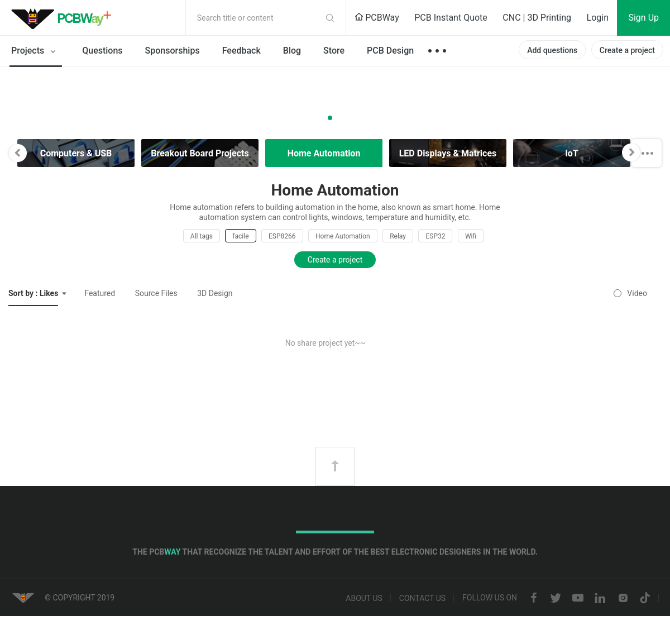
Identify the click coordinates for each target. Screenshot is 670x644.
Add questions (552, 50)
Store (334, 51)
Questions (102, 51)
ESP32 (435, 236)
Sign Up (643, 18)
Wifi (471, 236)
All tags (202, 236)
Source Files (156, 293)
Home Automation (343, 236)
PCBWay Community (64, 18)
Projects (35, 51)
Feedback (241, 51)
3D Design (215, 293)
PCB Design (390, 51)
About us (364, 598)
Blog (292, 51)
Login (598, 18)
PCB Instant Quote (451, 18)
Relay (398, 236)
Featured (100, 293)
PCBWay (377, 18)
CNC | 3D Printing (537, 18)
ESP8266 (282, 236)
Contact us (422, 598)
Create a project (627, 50)
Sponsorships (173, 51)
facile (240, 236)
